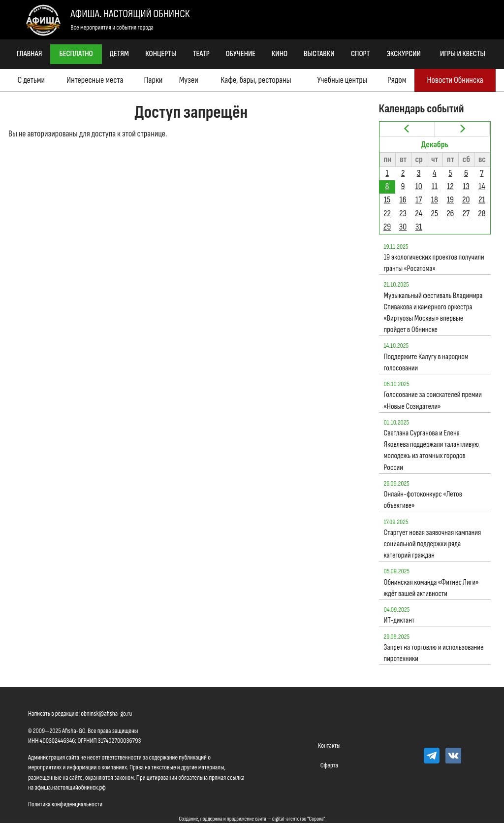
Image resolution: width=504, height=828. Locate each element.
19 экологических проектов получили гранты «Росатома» (434, 263)
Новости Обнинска (455, 80)
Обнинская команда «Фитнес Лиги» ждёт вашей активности (431, 588)
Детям (119, 54)
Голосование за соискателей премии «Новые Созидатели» (433, 400)
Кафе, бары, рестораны (256, 80)
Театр (201, 54)
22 (387, 214)
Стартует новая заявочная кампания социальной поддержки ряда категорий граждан (433, 544)
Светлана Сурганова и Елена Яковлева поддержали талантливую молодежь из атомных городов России (432, 450)
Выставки (319, 54)
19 (450, 200)
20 (466, 200)
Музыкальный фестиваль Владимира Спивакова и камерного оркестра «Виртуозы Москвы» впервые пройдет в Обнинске (433, 313)
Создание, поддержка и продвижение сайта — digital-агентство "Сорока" (252, 819)
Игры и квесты (463, 54)
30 (403, 227)
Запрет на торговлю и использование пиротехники (434, 653)
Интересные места (95, 80)
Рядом (397, 80)
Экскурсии (403, 54)
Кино (280, 54)
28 (482, 214)
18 (435, 200)
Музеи (189, 80)
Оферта (329, 765)
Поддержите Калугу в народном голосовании (426, 363)
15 (387, 200)
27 (466, 214)
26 (450, 214)
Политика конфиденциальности (65, 804)
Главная (30, 54)
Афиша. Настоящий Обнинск (130, 14)
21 (482, 200)
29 (387, 227)
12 (450, 186)
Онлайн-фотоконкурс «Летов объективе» (423, 500)
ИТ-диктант (399, 620)
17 (419, 200)
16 (403, 200)
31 (419, 227)
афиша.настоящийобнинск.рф (70, 787)
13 (466, 186)
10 (418, 186)
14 (482, 186)
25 (434, 214)
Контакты (329, 745)
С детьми (31, 80)
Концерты (161, 54)
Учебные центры (342, 80)
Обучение (240, 54)
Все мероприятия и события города (112, 27)
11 (434, 186)
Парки (153, 80)
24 (419, 214)
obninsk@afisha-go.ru (106, 713)
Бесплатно (76, 54)
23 (403, 214)
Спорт (360, 54)
